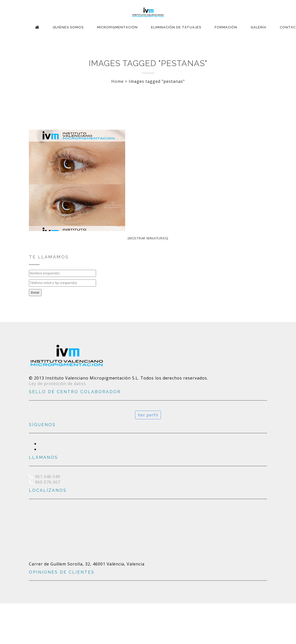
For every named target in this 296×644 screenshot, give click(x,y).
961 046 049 (48, 477)
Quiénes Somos (68, 27)
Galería (258, 27)
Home (117, 81)
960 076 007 (48, 482)
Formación (226, 27)
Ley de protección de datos (57, 384)
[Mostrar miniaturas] (148, 238)
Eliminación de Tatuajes (176, 27)
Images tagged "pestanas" (148, 63)
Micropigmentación (117, 27)
